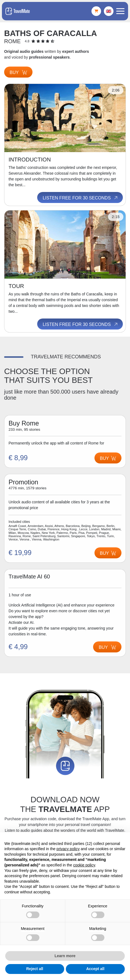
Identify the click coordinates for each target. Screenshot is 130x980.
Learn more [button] (65, 956)
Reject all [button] (35, 969)
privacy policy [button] (68, 849)
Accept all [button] (95, 969)
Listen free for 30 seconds (81, 198)
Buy (18, 72)
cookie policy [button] (84, 865)
